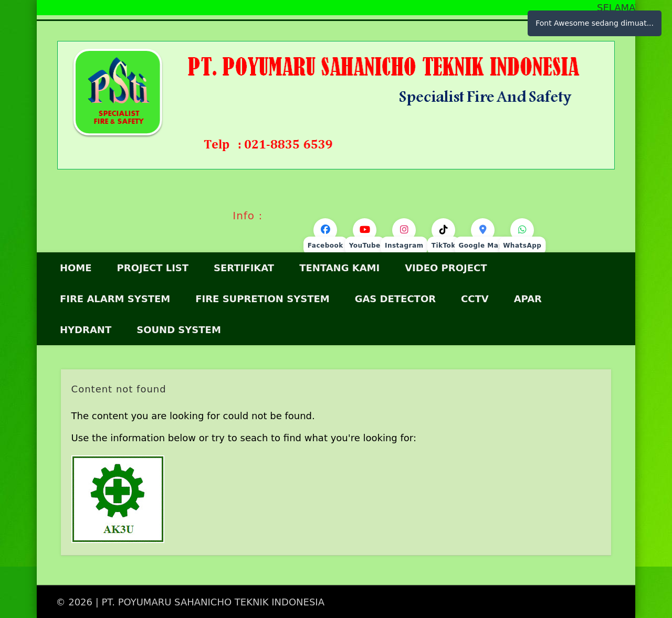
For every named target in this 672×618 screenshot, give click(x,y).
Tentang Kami (339, 268)
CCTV (475, 299)
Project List (153, 268)
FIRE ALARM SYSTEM (115, 299)
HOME (76, 268)
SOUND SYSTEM (179, 330)
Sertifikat (244, 268)
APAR (528, 299)
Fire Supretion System (262, 299)
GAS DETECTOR (395, 299)
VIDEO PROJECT (446, 268)
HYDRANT (86, 330)
